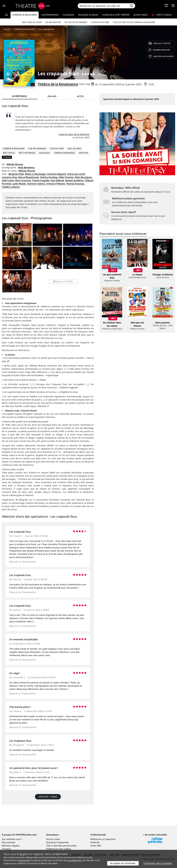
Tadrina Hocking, (49, 177)
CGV (48, 846)
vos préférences (74, 860)
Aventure (83, 153)
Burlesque (45, 153)
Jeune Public (141, 15)
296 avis (101, 74)
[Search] (103, 6)
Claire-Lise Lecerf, (76, 174)
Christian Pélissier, (56, 184)
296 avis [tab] (52, 96)
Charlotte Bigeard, (57, 174)
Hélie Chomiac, (66, 177)
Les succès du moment (76, 22)
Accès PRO (96, 846)
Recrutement (9, 842)
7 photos (160, 43)
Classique (68, 15)
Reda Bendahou (26, 167)
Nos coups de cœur (32, 22)
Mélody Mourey (15, 164)
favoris (161, 56)
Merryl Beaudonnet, (29, 177)
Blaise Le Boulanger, (36, 174)
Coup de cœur (57, 149)
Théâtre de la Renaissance (58, 84)
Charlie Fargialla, (41, 180)
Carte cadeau (162, 15)
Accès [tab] (80, 96)
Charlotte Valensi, (36, 184)
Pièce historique (27, 153)
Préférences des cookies (59, 849)
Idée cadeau (9, 153)
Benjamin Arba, (17, 174)
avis (159, 50)
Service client (53, 839)
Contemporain (50, 15)
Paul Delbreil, (58, 180)
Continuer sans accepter (158, 863)
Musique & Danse (88, 15)
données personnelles (65, 846)
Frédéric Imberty (11, 187)
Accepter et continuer (123, 863)
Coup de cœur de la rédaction (74, 134)
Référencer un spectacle (103, 839)
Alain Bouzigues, (84, 177)
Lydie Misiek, (19, 184)
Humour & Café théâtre (116, 15)
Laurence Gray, (10, 177)
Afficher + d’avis (48, 797)
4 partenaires (24, 860)
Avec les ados (74, 149)
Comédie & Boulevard (25, 15)
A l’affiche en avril (100, 22)
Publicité (95, 842)
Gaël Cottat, (8, 180)
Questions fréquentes (57, 842)
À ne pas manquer (37, 149)
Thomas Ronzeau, (75, 184)
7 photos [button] (63, 282)
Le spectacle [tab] (19, 96)
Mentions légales (11, 846)
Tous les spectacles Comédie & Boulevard (134, 22)
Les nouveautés (53, 22)
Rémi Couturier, (23, 180)
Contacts (6, 849)
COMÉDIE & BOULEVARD (14, 149)
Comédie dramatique (64, 153)
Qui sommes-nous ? (12, 839)
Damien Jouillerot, (75, 180)
